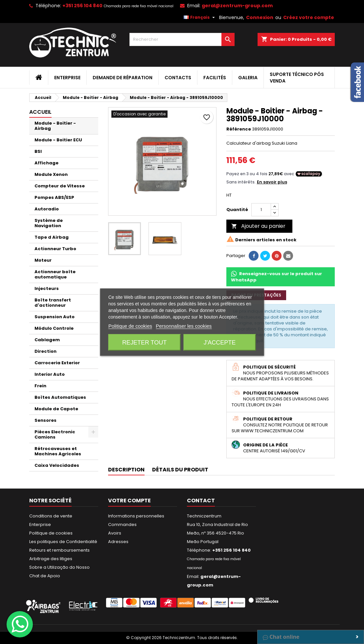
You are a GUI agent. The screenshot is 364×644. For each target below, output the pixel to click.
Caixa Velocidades (57, 465)
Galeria (248, 78)
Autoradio (47, 209)
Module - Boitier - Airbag (55, 126)
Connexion (260, 17)
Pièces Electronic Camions (55, 434)
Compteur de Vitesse (60, 186)
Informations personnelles (136, 516)
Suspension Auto (55, 317)
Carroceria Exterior (57, 363)
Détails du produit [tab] (180, 470)
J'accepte (220, 342)
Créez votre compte (309, 17)
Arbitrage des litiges (51, 559)
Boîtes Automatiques (60, 397)
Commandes (122, 525)
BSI (38, 151)
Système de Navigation (49, 223)
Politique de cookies (51, 533)
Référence (239, 129)
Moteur (43, 260)
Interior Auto (50, 374)
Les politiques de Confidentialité (63, 542)
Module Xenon (51, 174)
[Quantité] (261, 210)
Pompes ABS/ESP (54, 197)
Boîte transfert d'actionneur (53, 303)
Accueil (40, 112)
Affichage (46, 163)
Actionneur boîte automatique (55, 274)
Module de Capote (56, 409)
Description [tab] (126, 470)
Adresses (118, 542)
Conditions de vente (51, 516)
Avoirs (115, 533)
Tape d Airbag (52, 237)
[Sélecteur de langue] (200, 17)
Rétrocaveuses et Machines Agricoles (58, 451)
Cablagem (47, 340)
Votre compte (129, 501)
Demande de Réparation (123, 78)
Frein (40, 386)
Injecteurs (47, 288)
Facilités (215, 78)
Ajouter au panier (258, 226)
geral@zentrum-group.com (237, 6)
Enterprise (67, 78)
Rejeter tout (144, 342)
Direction (45, 351)
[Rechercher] (182, 39)
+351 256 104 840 (82, 6)
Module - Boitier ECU (58, 140)
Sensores (45, 420)
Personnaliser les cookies (184, 326)
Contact (201, 501)
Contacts (178, 78)
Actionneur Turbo (55, 249)
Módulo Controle (54, 328)
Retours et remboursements (59, 550)
